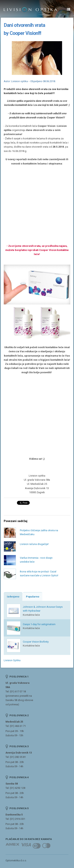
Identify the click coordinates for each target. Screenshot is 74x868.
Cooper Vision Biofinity (36, 642)
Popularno (33, 597)
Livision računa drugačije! (34, 544)
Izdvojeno (13, 597)
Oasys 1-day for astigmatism (39, 624)
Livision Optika (12, 660)
